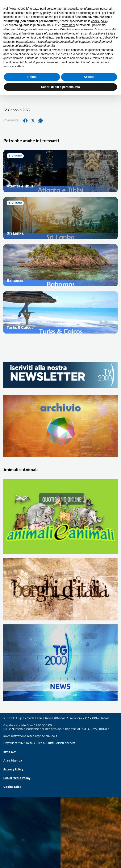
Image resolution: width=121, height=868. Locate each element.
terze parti (68, 25)
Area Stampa (13, 761)
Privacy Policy (13, 769)
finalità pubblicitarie (89, 37)
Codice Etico (12, 787)
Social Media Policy (17, 778)
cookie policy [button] (100, 21)
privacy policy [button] (42, 13)
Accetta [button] (89, 77)
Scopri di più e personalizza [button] (60, 87)
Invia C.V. (10, 752)
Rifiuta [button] (32, 77)
